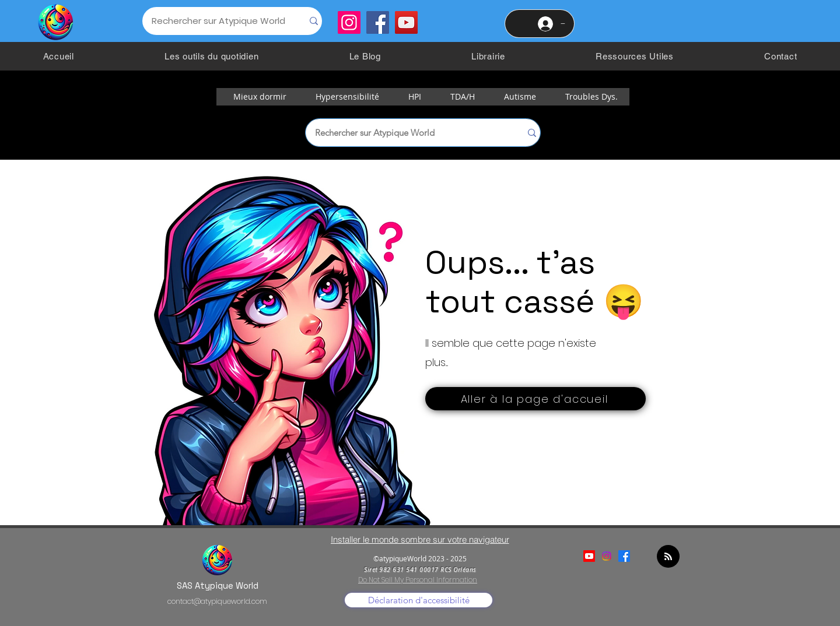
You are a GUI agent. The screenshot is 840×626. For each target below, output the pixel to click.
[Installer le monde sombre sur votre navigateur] (420, 539)
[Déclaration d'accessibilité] (419, 600)
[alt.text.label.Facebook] (624, 556)
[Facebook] (378, 22)
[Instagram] (349, 22)
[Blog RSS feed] (668, 557)
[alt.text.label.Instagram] (607, 556)
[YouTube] (406, 22)
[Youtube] (589, 556)
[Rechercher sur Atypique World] (214, 21)
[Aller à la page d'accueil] (535, 399)
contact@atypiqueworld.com (217, 601)
